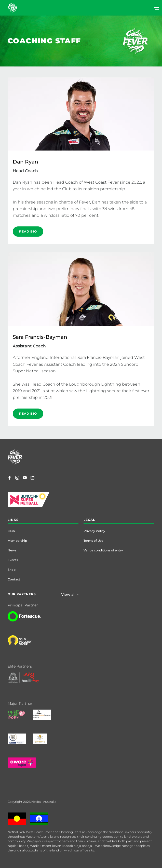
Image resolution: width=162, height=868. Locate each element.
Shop (12, 570)
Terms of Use (93, 541)
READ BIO (28, 231)
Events (13, 560)
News (12, 550)
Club (11, 531)
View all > (70, 594)
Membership (17, 541)
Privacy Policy (94, 531)
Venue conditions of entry (103, 550)
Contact (14, 579)
